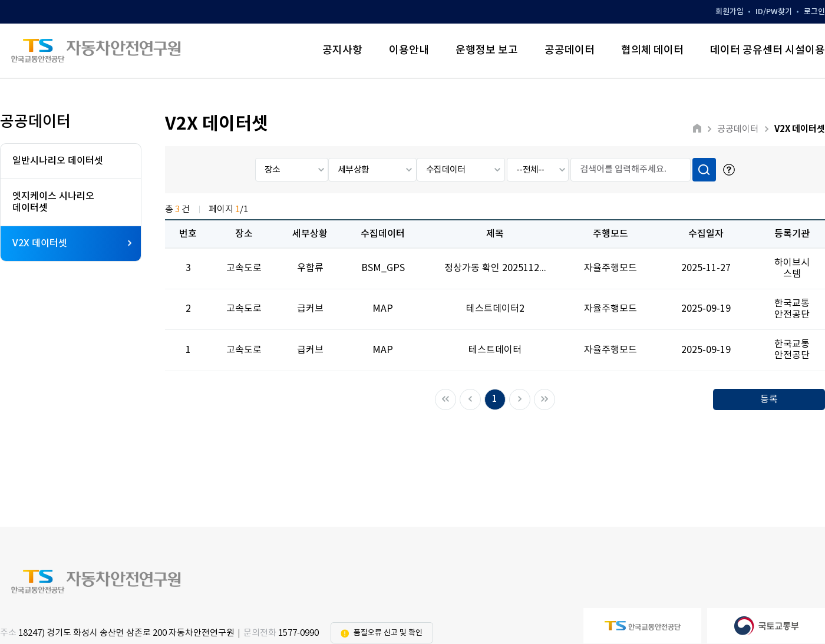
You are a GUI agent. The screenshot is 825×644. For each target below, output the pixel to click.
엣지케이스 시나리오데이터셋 (53, 202)
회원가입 (730, 12)
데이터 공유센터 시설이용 (768, 51)
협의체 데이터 (652, 51)
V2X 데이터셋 (72, 243)
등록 (769, 399)
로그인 (814, 12)
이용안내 (409, 51)
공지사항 (342, 51)
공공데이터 (570, 51)
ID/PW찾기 (774, 12)
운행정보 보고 (487, 51)
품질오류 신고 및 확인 (388, 633)
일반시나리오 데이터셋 (58, 161)
